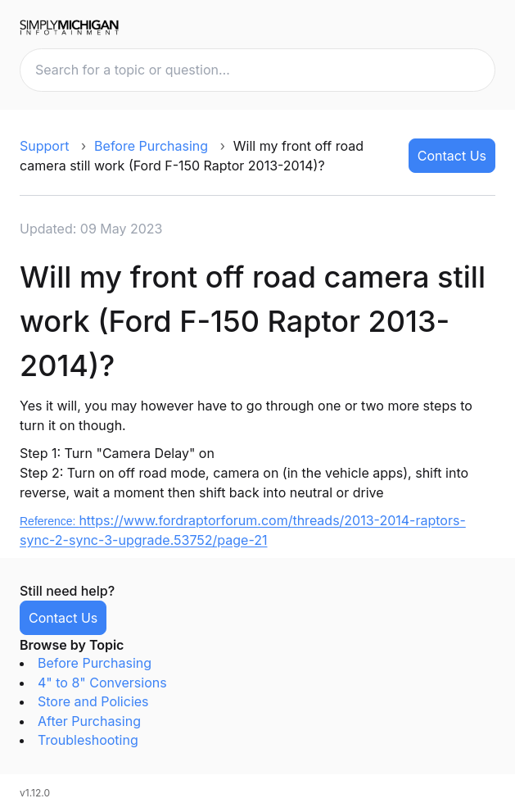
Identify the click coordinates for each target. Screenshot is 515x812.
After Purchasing (89, 721)
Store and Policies (93, 701)
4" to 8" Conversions (102, 683)
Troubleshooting (88, 740)
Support (44, 146)
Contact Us (452, 156)
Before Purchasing (151, 146)
